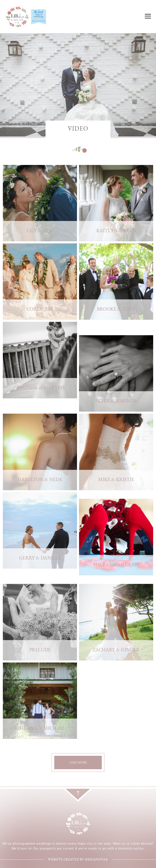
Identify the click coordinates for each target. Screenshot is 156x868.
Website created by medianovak (78, 860)
